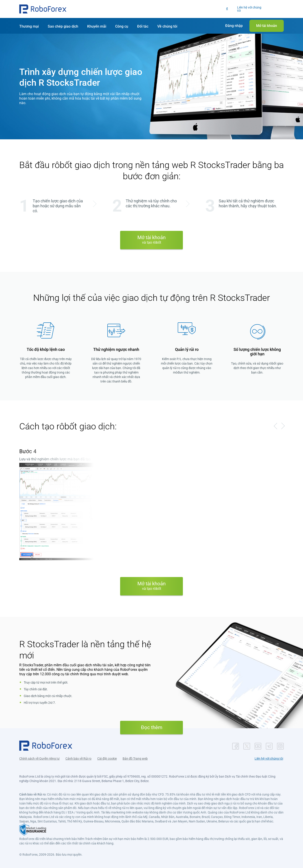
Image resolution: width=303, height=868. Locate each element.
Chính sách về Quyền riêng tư (39, 759)
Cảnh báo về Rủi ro (78, 759)
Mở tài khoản (151, 240)
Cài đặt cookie (107, 759)
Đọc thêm (152, 727)
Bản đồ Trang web (135, 759)
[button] (43, 9)
